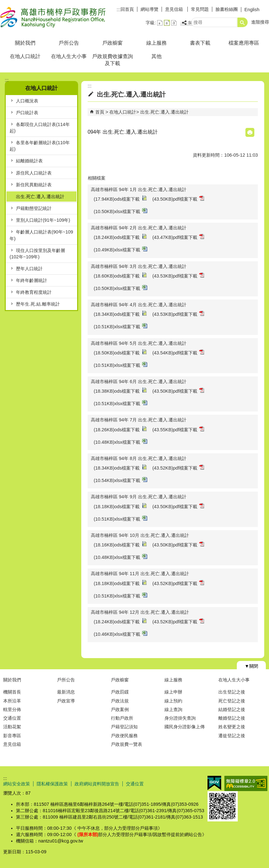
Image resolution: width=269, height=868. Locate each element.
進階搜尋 (260, 22)
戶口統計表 (27, 113)
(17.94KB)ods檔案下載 (120, 199)
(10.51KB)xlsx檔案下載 (120, 326)
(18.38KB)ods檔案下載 (120, 391)
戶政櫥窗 (113, 43)
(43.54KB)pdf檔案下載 (178, 352)
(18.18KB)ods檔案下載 (120, 506)
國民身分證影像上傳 (185, 727)
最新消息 (66, 692)
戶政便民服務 (124, 736)
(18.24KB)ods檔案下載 (120, 237)
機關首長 (12, 692)
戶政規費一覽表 (127, 744)
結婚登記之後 (232, 709)
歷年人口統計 (29, 269)
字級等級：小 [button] (160, 23)
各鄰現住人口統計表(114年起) (40, 128)
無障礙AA (246, 783)
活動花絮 (12, 727)
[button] (243, 22)
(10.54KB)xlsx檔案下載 (120, 480)
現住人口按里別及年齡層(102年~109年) (37, 254)
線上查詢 (173, 709)
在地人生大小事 (69, 56)
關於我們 (25, 43)
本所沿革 (12, 701)
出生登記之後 (232, 692)
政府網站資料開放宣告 (97, 784)
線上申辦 (173, 692)
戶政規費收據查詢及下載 (113, 60)
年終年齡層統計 (32, 280)
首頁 (100, 112)
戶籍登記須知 (124, 727)
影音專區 (12, 736)
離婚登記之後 (232, 718)
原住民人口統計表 (34, 173)
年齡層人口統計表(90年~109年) (41, 235)
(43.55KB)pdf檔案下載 (178, 429)
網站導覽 (149, 9)
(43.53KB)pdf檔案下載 (178, 275)
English (252, 10)
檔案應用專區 (244, 43)
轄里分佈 (12, 709)
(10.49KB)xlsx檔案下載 (120, 249)
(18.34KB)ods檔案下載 (120, 314)
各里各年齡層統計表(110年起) (40, 146)
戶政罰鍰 (120, 692)
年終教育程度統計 (34, 292)
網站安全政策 (17, 784)
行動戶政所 (122, 718)
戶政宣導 (66, 701)
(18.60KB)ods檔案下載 (120, 275)
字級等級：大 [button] (174, 23)
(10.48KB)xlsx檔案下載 (120, 442)
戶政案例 (120, 709)
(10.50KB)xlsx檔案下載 (120, 211)
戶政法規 (120, 701)
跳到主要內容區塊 (3, 3)
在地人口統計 (25, 56)
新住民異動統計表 (34, 185)
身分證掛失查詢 (180, 718)
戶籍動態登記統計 (34, 208)
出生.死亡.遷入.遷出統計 (40, 197)
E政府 (214, 783)
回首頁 (127, 9)
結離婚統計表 (29, 161)
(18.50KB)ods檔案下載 (120, 352)
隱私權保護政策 (52, 784)
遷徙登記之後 (232, 736)
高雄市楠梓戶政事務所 (54, 17)
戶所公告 (69, 43)
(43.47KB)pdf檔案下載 (178, 237)
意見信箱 (175, 9)
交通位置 (12, 718)
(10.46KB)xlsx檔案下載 (120, 634)
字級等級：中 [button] (167, 23)
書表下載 (200, 43)
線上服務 (156, 43)
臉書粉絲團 (227, 9)
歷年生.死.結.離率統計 (38, 304)
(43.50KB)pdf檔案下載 (178, 199)
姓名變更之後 (232, 727)
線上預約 (173, 701)
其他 (156, 56)
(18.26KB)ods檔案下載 (120, 429)
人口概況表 (27, 101)
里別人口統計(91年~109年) (43, 220)
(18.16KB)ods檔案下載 (120, 544)
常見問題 (200, 9)
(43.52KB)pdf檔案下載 (178, 467)
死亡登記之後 (232, 701)
